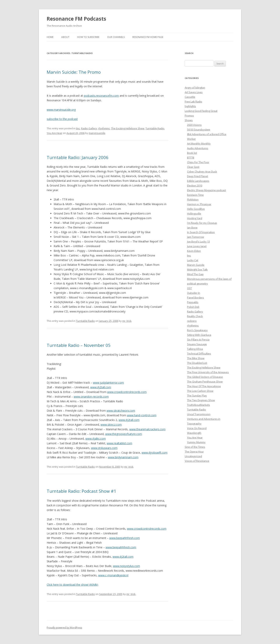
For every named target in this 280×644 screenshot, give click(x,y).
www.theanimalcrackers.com (147, 429)
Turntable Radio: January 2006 (78, 157)
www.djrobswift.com (154, 453)
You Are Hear (54, 133)
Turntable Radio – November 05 (79, 345)
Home (50, 37)
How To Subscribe (88, 37)
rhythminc (104, 128)
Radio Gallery (89, 128)
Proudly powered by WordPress (64, 628)
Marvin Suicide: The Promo (74, 72)
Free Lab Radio (193, 101)
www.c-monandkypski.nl (113, 575)
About (65, 37)
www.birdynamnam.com (123, 457)
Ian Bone (192, 227)
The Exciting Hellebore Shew (128, 128)
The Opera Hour (194, 451)
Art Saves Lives (194, 92)
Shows (189, 120)
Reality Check (195, 316)
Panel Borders (196, 297)
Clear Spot (193, 167)
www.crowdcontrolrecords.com (127, 392)
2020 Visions (194, 125)
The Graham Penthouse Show (205, 381)
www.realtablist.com (119, 443)
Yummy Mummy (196, 442)
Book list (192, 153)
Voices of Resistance (197, 461)
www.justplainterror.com (108, 383)
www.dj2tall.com (101, 387)
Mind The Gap (195, 274)
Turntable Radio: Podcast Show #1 (81, 491)
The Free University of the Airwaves (208, 372)
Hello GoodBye (196, 209)
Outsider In (194, 293)
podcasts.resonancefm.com (101, 96)
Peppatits (193, 302)
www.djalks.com (96, 439)
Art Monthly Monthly (199, 143)
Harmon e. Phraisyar (199, 204)
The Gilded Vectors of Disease (205, 377)
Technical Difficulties (199, 353)
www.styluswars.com (104, 448)
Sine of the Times (195, 447)
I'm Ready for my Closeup (202, 223)
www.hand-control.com (142, 415)
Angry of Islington (195, 87)
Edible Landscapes (198, 181)
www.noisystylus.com (126, 566)
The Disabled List (197, 363)
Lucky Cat (193, 260)
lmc (78, 128)
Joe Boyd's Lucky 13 (198, 241)
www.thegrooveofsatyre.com (124, 434)
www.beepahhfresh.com (125, 538)
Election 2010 (195, 185)
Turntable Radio (155, 128)
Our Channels (116, 37)
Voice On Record (197, 428)
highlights (190, 106)
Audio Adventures (198, 148)
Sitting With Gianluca (199, 335)
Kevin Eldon (194, 251)
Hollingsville (194, 213)
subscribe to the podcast (62, 119)
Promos (189, 115)
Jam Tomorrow (196, 237)
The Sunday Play (197, 395)
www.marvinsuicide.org (61, 110)
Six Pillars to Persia (198, 339)
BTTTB (191, 157)
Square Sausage (197, 344)
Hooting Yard (195, 218)
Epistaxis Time (195, 195)
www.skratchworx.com (121, 411)
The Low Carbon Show (200, 391)
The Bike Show (196, 358)
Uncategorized (193, 456)
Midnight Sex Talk (197, 269)
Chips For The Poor (198, 162)
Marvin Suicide (196, 265)
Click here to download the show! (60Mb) (72, 585)
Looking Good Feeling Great (201, 111)
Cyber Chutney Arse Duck (202, 171)
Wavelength (194, 433)
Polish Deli (193, 307)
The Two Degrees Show (201, 400)
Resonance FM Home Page (148, 37)
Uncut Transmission (199, 414)
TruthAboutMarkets (199, 405)
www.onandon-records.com (91, 397)
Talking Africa (195, 349)
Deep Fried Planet (198, 176)
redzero (192, 321)
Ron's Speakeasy (197, 330)
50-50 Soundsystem (199, 129)
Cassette (190, 97)
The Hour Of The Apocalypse (204, 386)
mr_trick (127, 321)
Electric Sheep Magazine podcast (206, 190)
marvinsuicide (97, 133)
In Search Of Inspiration (201, 232)
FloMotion (193, 199)
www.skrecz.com (111, 425)
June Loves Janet (197, 246)
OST (189, 288)
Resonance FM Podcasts (76, 19)
